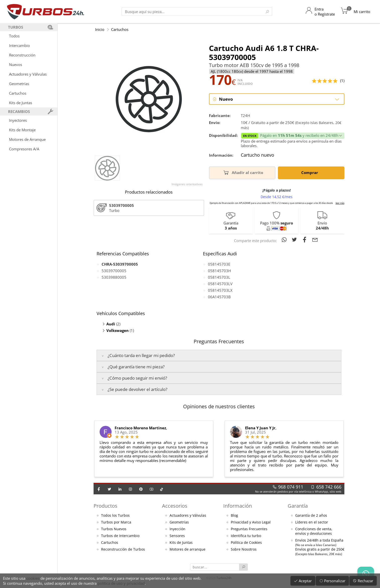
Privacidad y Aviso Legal (251, 522)
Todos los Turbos (115, 516)
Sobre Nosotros (244, 550)
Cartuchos (18, 93)
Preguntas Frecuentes (249, 529)
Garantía (298, 506)
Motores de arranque (187, 550)
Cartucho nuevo (257, 156)
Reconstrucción (22, 55)
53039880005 (114, 277)
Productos (105, 506)
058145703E (219, 264)
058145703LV (220, 284)
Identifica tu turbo (246, 536)
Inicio (100, 29)
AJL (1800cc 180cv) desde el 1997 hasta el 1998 (252, 71)
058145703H (219, 271)
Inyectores (18, 120)
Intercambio (19, 45)
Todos (14, 36)
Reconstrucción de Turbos (123, 550)
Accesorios (175, 506)
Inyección (177, 529)
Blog (234, 516)
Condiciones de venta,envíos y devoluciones (314, 532)
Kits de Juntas (21, 103)
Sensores (177, 536)
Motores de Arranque (27, 139)
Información (238, 506)
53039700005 (114, 271)
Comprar (311, 173)
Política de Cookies (246, 543)
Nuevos (16, 65)
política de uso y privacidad (121, 583)
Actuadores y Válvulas (28, 74)
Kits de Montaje (22, 130)
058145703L (219, 277)
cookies (33, 578)
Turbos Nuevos (114, 529)
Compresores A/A (24, 149)
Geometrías (19, 84)
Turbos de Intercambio (120, 536)
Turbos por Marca (116, 522)
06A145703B (219, 297)
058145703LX (220, 290)
